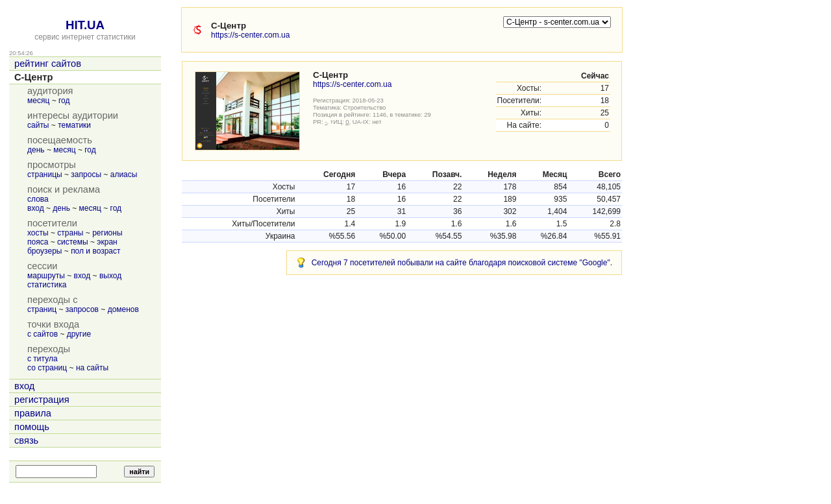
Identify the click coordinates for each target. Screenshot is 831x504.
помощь (32, 427)
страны (70, 233)
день (36, 150)
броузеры (44, 251)
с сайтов (43, 334)
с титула (43, 359)
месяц (38, 101)
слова (38, 199)
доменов (123, 309)
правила (33, 413)
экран (107, 242)
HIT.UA (85, 25)
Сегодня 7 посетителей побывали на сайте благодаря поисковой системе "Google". (462, 263)
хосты (38, 233)
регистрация (42, 400)
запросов (82, 309)
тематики (74, 125)
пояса (38, 242)
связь (26, 440)
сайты (38, 125)
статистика (47, 285)
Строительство (365, 107)
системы (73, 242)
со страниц (47, 368)
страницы (45, 174)
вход (36, 208)
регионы (107, 233)
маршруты (46, 276)
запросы (86, 174)
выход (110, 276)
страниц (42, 309)
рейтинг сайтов (48, 64)
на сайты (92, 368)
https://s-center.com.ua (250, 35)
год (64, 101)
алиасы (124, 174)
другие (79, 334)
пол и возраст (95, 251)
